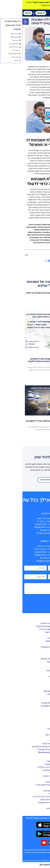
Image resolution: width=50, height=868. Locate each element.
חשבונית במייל (33, 773)
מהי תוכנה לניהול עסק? (29, 744)
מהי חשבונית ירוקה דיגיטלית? (27, 767)
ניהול (42, 644)
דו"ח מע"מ (35, 679)
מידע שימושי (34, 811)
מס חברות (35, 805)
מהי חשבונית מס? (32, 761)
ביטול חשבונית (33, 779)
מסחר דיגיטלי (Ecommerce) (27, 752)
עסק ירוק (35, 755)
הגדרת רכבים (34, 709)
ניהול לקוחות (34, 650)
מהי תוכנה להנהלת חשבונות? (27, 749)
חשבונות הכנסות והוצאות (29, 659)
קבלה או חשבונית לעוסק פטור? (26, 785)
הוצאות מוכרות (33, 794)
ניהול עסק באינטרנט (35, 741)
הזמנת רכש (34, 665)
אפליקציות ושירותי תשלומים (27, 803)
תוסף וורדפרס (33, 712)
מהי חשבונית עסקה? (31, 764)
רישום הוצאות (33, 738)
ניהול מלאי (35, 656)
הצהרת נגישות (30, 852)
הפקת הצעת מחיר (32, 638)
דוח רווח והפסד (33, 676)
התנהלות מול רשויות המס (28, 800)
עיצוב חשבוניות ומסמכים (29, 706)
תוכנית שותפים (8, 852)
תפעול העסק (34, 732)
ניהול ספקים (34, 653)
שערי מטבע (34, 700)
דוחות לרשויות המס (31, 735)
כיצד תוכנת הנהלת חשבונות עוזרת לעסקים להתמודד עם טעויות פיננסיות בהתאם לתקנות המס (27, 361)
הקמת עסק (34, 726)
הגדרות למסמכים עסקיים (29, 703)
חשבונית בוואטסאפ (31, 641)
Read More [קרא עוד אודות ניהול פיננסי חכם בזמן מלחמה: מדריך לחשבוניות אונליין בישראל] (43, 435)
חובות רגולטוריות (32, 729)
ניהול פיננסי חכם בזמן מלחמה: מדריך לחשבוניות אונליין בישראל (25, 422)
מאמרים (45, 718)
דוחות (42, 674)
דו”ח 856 (35, 685)
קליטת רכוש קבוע (32, 662)
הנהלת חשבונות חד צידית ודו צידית (25, 797)
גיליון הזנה (35, 668)
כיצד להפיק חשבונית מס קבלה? (26, 626)
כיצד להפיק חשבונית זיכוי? (28, 629)
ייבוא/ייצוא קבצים (32, 671)
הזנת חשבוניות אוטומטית (29, 647)
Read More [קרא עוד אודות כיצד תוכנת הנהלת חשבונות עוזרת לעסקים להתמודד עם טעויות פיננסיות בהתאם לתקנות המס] (43, 378)
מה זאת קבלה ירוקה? (31, 632)
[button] (48, 13)
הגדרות (41, 688)
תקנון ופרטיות (19, 852)
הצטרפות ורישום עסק (30, 691)
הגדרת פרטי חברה (32, 694)
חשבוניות (40, 758)
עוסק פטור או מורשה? (30, 791)
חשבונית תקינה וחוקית (30, 776)
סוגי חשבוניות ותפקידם (30, 770)
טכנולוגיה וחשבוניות (31, 782)
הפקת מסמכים (38, 620)
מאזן (37, 682)
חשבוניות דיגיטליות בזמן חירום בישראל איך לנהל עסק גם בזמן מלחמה (25, 294)
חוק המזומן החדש (32, 808)
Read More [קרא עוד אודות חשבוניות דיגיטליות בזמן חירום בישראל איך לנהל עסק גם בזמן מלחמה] (43, 301)
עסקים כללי (39, 788)
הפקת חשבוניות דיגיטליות (28, 623)
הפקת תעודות (33, 635)
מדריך (46, 616)
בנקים (37, 697)
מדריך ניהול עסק (37, 723)
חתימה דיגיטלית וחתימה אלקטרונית (24, 747)
